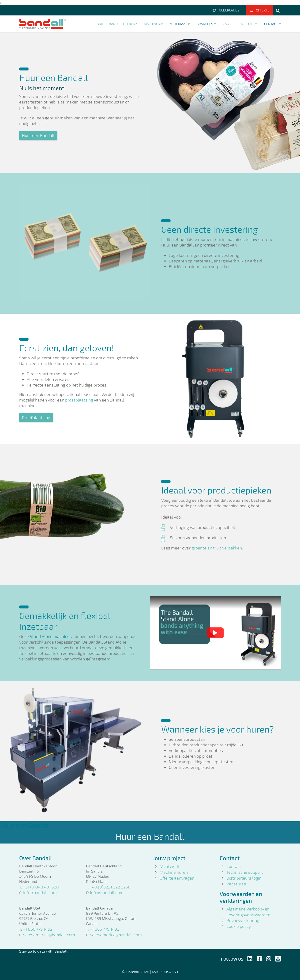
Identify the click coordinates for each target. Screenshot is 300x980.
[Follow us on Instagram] (269, 958)
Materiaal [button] (178, 24)
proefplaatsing (79, 400)
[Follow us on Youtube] (278, 958)
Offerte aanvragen (177, 878)
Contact (234, 866)
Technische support (245, 872)
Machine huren (174, 872)
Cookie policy (239, 926)
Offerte (259, 10)
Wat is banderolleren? (117, 24)
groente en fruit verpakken (217, 548)
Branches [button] (205, 24)
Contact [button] (271, 24)
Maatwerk (169, 866)
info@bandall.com (40, 892)
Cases (228, 24)
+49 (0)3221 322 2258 (110, 887)
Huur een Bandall (38, 135)
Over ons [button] (247, 24)
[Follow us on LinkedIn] (250, 958)
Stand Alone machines (51, 636)
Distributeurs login (244, 878)
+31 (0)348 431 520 (41, 887)
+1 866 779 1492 (38, 929)
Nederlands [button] (226, 10)
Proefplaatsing (36, 417)
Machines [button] (152, 24)
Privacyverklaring (243, 920)
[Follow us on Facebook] (259, 958)
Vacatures (236, 884)
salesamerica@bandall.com (49, 935)
